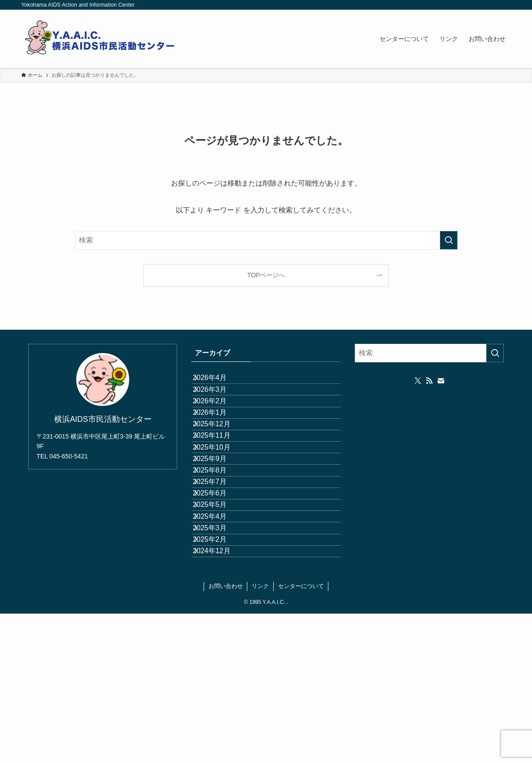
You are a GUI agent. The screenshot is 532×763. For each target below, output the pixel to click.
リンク (260, 735)
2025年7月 (219, 571)
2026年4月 (219, 382)
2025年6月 (219, 591)
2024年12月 (221, 696)
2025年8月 (219, 549)
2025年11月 (221, 487)
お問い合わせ (226, 735)
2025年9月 (219, 529)
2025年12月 (221, 466)
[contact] (441, 381)
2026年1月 (219, 445)
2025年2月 (219, 675)
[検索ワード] (266, 240)
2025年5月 (219, 612)
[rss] (429, 381)
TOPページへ (266, 275)
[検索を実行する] (449, 240)
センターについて (301, 735)
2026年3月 (219, 403)
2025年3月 (219, 654)
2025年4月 (219, 633)
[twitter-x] (418, 381)
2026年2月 (219, 424)
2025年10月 (221, 508)
